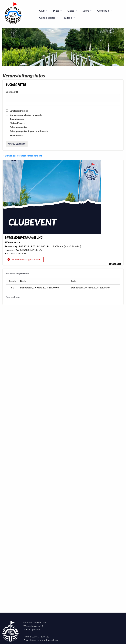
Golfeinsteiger (49, 18)
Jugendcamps (15, 119)
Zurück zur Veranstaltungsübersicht (23, 156)
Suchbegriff (12, 92)
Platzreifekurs (15, 123)
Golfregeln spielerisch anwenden (25, 115)
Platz (58, 11)
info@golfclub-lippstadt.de (44, 640)
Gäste (72, 11)
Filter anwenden (17, 144)
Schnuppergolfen (17, 127)
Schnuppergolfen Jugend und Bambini (27, 131)
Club (44, 11)
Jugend (70, 18)
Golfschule (105, 11)
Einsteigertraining (17, 111)
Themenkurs (14, 135)
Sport (87, 11)
